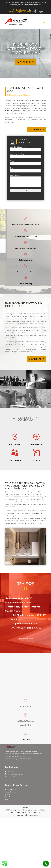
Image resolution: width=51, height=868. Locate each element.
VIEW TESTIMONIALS (25, 639)
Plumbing (8, 797)
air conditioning (41, 513)
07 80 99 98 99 (32, 10)
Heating (8, 795)
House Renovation (11, 789)
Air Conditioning (10, 792)
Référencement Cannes (31, 815)
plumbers (8, 111)
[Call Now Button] (46, 864)
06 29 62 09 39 (37, 12)
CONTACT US (38, 130)
